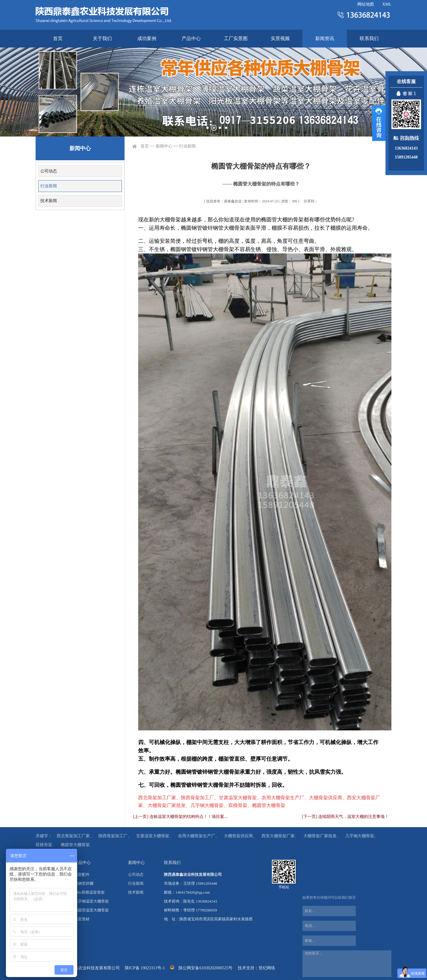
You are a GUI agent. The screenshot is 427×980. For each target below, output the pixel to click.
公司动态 (49, 171)
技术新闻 (49, 201)
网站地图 (366, 4)
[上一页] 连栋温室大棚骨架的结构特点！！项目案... (180, 817)
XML (387, 4)
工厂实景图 (236, 38)
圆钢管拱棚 (84, 883)
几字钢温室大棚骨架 (91, 901)
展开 (379, 123)
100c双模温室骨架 (89, 892)
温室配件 (82, 874)
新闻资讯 (325, 38)
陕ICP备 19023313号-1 (145, 968)
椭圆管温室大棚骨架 (91, 910)
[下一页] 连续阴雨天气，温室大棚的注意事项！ (345, 817)
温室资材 (82, 919)
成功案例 (147, 38)
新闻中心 (164, 146)
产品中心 (191, 38)
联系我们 (369, 38)
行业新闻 (49, 186)
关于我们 (102, 38)
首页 (58, 38)
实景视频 (280, 38)
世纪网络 (267, 968)
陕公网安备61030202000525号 (205, 968)
